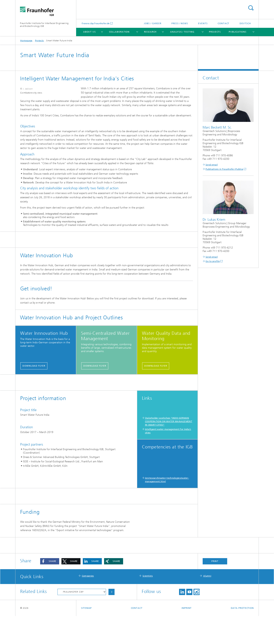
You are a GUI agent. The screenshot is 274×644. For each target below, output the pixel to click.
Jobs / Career (153, 23)
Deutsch (245, 23)
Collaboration (119, 32)
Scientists (148, 604)
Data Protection (242, 636)
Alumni (207, 604)
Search (251, 8)
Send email (212, 165)
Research (150, 32)
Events (203, 23)
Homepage (26, 41)
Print (215, 589)
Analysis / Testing (182, 32)
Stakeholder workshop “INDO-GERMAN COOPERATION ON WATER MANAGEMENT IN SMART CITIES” (169, 437)
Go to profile (213, 261)
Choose (112, 620)
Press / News (180, 23)
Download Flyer (34, 381)
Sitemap (86, 636)
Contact (223, 23)
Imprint (187, 636)
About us (89, 32)
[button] (50, 589)
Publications (238, 32)
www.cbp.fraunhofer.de (96, 23)
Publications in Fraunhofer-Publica (224, 169)
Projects (215, 32)
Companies (88, 604)
